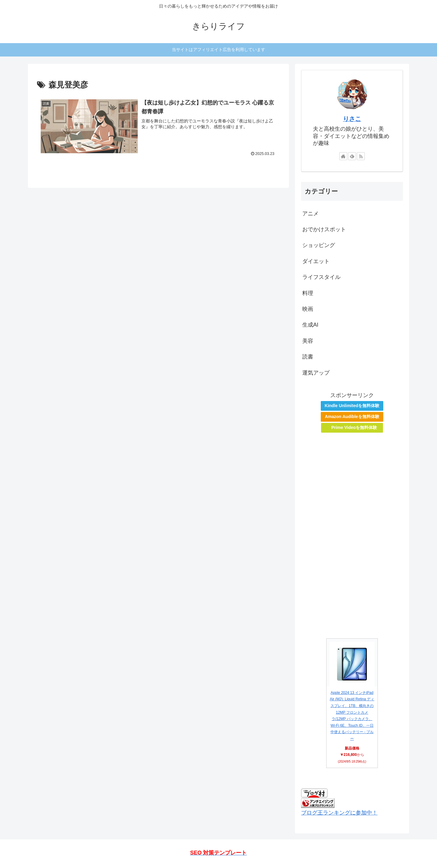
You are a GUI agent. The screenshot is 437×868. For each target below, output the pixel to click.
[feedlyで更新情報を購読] (352, 156)
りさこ (352, 119)
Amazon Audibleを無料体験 (352, 417)
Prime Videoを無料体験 (354, 427)
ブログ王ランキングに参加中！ (339, 813)
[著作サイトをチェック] (343, 156)
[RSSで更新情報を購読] (361, 156)
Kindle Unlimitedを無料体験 (352, 406)
